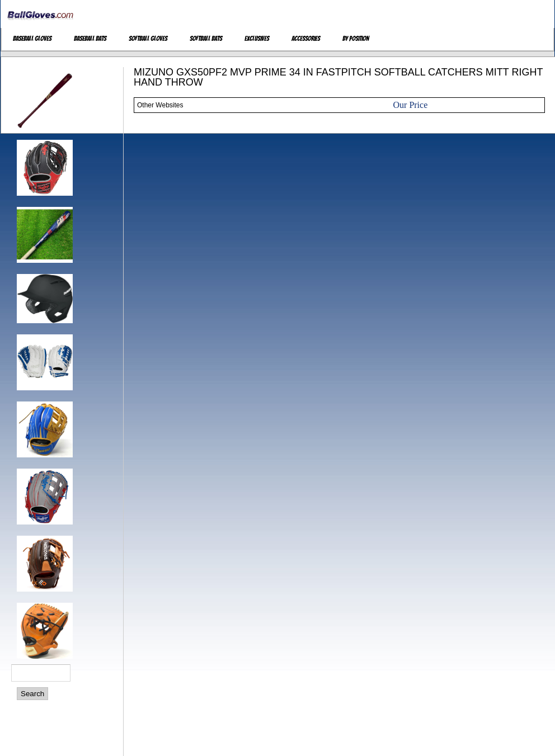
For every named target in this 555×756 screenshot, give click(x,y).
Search (32, 694)
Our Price (411, 105)
